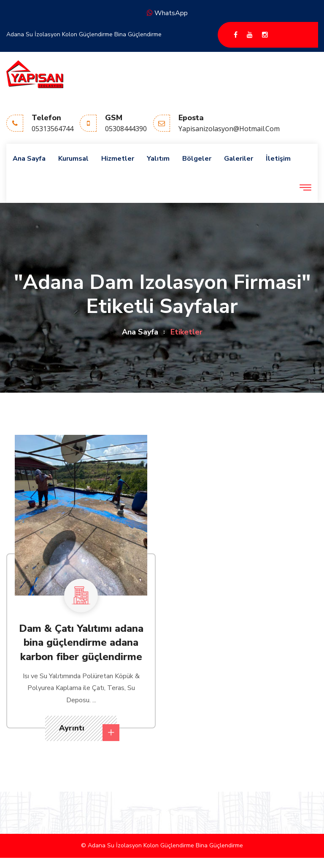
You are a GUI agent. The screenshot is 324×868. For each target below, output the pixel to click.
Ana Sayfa (29, 159)
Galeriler (239, 159)
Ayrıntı (88, 732)
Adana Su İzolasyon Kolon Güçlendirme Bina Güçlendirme (84, 34)
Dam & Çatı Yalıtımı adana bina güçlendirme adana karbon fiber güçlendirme (81, 643)
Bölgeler (197, 159)
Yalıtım (158, 159)
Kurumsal (73, 159)
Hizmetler (118, 159)
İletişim (278, 159)
